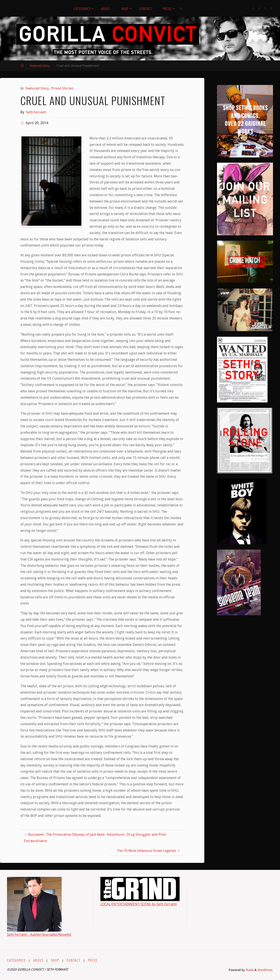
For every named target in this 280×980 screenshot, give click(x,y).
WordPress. (265, 970)
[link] (181, 8)
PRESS (93, 960)
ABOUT (38, 960)
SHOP (55, 960)
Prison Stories (62, 88)
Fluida (249, 970)
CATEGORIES (16, 960)
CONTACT (74, 960)
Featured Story (40, 66)
